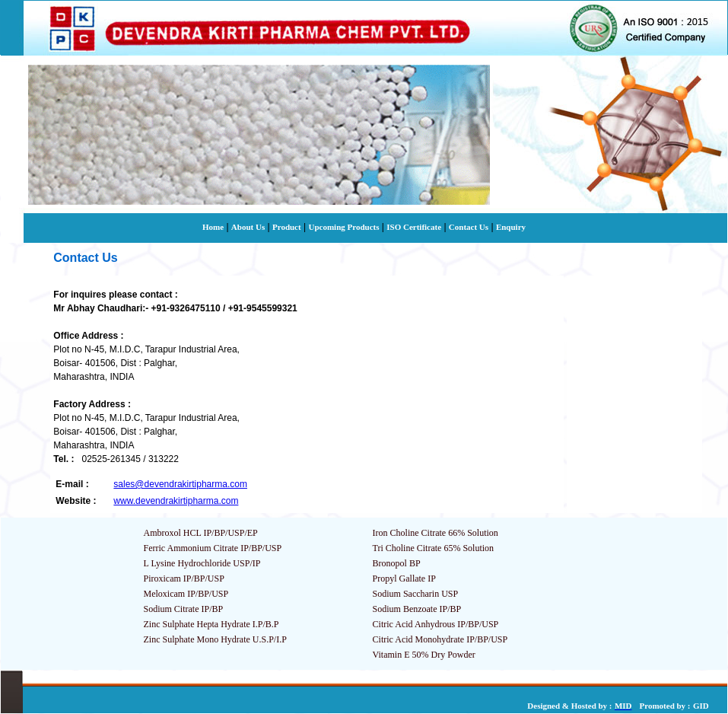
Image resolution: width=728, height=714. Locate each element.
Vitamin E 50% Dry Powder (424, 655)
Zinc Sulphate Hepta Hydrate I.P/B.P (211, 624)
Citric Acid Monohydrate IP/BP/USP (440, 639)
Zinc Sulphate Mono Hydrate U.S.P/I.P (215, 639)
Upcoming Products (343, 227)
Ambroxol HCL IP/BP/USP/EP (201, 533)
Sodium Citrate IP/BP (184, 609)
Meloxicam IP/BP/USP (186, 594)
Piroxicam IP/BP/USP (184, 579)
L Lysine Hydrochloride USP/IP (202, 563)
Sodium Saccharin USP (416, 594)
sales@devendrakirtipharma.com (180, 484)
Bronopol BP (397, 563)
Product (287, 227)
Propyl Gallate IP (404, 579)
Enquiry (511, 227)
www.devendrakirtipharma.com (176, 501)
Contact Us (469, 227)
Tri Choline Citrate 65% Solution (434, 548)
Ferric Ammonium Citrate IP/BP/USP (213, 548)
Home (213, 227)
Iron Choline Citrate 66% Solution (436, 533)
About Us (248, 227)
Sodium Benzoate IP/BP (417, 609)
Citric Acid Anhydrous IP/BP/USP (436, 624)
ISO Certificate (414, 227)
